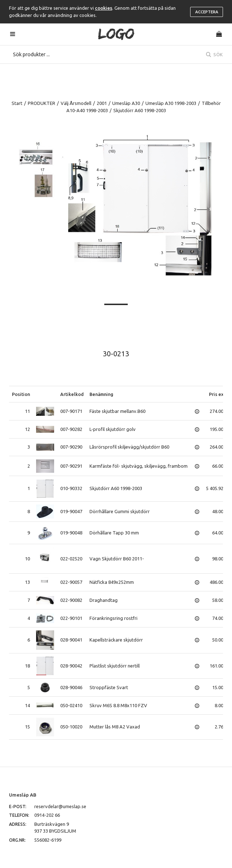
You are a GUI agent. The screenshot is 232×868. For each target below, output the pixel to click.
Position (21, 394)
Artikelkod (72, 394)
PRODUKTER (41, 103)
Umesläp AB (23, 795)
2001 (102, 103)
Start (17, 103)
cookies (104, 8)
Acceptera (207, 12)
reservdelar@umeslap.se (60, 806)
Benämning (101, 394)
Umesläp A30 (126, 103)
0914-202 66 (47, 815)
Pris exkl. (219, 394)
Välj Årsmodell (76, 103)
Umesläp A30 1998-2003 (171, 103)
